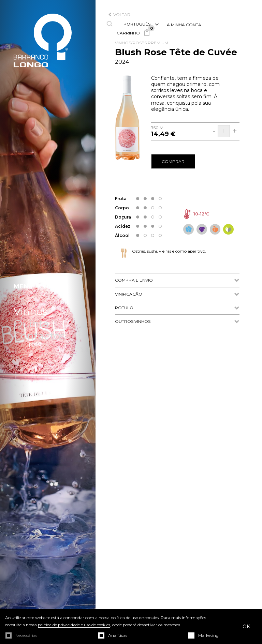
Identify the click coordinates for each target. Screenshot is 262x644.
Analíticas (118, 635)
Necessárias (26, 635)
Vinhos (31, 312)
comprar (173, 161)
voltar (119, 14)
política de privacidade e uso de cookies (75, 625)
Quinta (31, 324)
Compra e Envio (177, 280)
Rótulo (177, 308)
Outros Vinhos (177, 322)
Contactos (39, 336)
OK (246, 627)
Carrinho (135, 33)
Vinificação (177, 294)
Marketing (208, 635)
